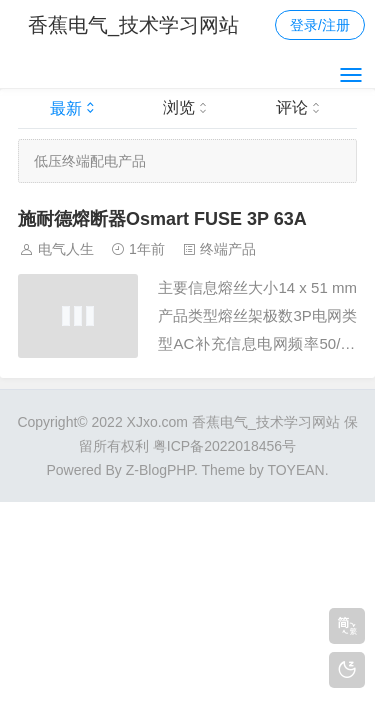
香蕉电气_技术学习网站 (133, 25)
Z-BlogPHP (160, 470)
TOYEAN (295, 470)
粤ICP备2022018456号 (224, 446)
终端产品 (228, 249)
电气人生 (66, 249)
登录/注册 (320, 25)
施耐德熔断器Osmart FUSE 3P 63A (162, 219)
